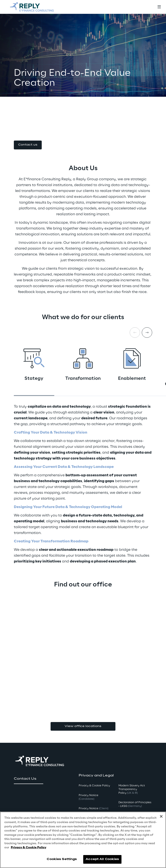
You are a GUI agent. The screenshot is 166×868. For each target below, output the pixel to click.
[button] (28, 145)
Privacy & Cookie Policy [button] (94, 786)
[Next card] (147, 333)
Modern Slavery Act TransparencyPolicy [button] (132, 789)
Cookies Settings (62, 859)
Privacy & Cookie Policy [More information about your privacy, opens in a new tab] (29, 848)
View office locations (83, 726)
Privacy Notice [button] (89, 797)
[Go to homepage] (32, 7)
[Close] (161, 816)
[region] (83, 840)
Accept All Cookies (102, 859)
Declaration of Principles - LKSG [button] (135, 804)
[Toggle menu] (159, 7)
